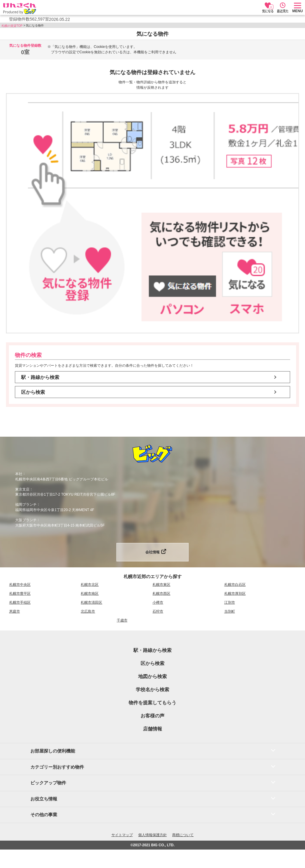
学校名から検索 (152, 690)
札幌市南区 (90, 594)
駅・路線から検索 (40, 377)
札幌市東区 (161, 585)
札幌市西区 (161, 594)
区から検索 (33, 392)
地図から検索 (152, 676)
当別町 (230, 611)
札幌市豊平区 (20, 594)
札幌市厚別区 (235, 594)
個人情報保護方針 (152, 835)
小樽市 (158, 602)
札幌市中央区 (20, 585)
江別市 (230, 602)
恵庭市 (15, 611)
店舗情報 (152, 729)
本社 (19, 474)
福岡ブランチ (26, 505)
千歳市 (122, 620)
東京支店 (22, 489)
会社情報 (152, 552)
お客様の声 (152, 716)
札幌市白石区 (235, 585)
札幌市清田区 (91, 602)
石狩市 (158, 611)
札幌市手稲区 (20, 602)
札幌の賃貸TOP (12, 26)
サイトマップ (122, 835)
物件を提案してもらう (152, 703)
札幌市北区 (90, 585)
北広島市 (88, 611)
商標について (183, 835)
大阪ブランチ (26, 520)
